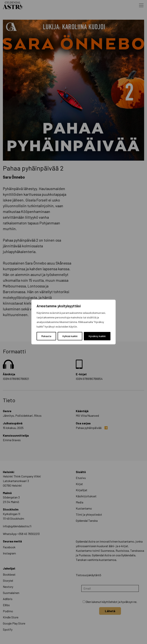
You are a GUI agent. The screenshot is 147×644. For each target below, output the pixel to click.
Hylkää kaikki (70, 336)
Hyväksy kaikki (97, 336)
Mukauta (46, 336)
